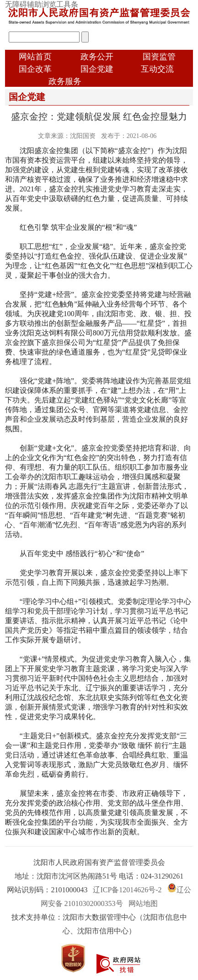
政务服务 (65, 81)
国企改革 (35, 69)
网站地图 (143, 903)
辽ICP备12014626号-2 (127, 890)
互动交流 (157, 69)
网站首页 (35, 57)
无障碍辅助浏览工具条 (42, 4)
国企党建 (97, 69)
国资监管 (159, 57)
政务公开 (97, 57)
